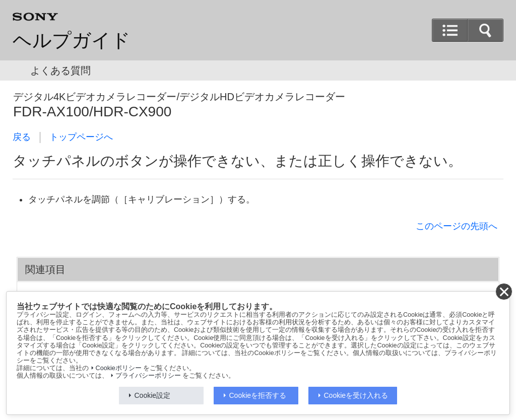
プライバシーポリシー (148, 376)
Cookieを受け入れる (356, 395)
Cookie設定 (153, 395)
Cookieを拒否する (258, 395)
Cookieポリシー (119, 368)
